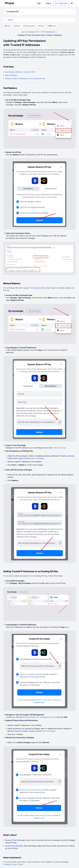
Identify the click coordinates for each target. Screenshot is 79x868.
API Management (48, 32)
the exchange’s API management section (40, 717)
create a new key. (59, 448)
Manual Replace (11, 75)
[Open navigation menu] (72, 3)
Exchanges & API (11, 12)
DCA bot (17, 26)
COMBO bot (51, 26)
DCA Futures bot (29, 26)
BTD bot (41, 26)
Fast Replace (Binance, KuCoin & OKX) (20, 72)
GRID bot (7, 26)
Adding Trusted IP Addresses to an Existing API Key (25, 79)
